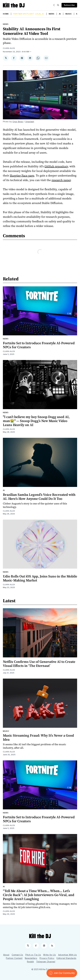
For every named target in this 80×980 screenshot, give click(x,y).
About (6, 955)
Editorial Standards (66, 958)
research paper (61, 180)
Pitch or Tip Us (33, 955)
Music (69, 14)
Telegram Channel (46, 962)
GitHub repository (56, 166)
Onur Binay (18, 122)
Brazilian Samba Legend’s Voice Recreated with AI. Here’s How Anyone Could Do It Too (39, 497)
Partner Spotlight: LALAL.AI (29, 14)
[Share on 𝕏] (6, 58)
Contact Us (17, 955)
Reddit (30, 962)
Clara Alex (9, 48)
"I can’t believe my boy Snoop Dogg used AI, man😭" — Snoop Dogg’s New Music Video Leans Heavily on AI (36, 421)
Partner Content (14, 958)
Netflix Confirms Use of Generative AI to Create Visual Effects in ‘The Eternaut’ (39, 664)
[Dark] (55, 5)
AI (60, 14)
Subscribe (69, 5)
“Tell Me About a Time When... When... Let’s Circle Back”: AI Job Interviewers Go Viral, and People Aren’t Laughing (39, 895)
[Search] (58, 5)
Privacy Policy (47, 958)
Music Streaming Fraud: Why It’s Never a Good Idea (38, 737)
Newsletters (31, 958)
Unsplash (30, 122)
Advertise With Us (68, 955)
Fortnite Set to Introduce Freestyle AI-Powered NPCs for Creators (39, 345)
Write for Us (49, 955)
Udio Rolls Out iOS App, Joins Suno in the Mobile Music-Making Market (40, 578)
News (51, 14)
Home (6, 14)
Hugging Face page (22, 175)
